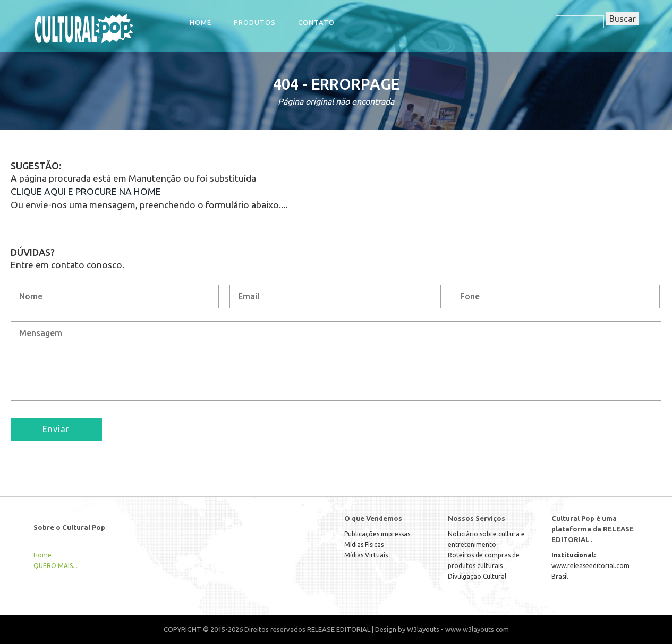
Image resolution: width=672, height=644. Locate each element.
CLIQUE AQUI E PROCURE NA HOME (86, 191)
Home (201, 22)
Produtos (255, 22)
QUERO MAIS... (56, 566)
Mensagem (336, 361)
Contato (316, 22)
